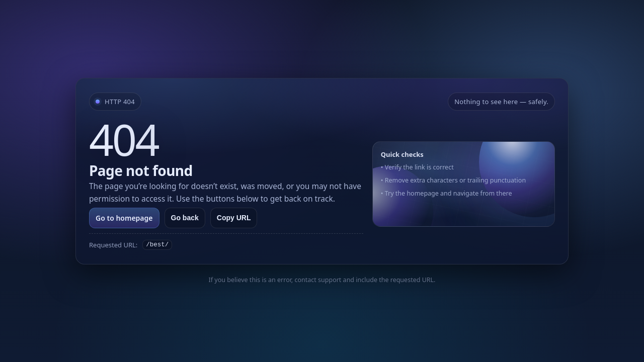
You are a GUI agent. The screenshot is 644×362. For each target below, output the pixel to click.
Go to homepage (124, 218)
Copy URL (234, 218)
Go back (185, 218)
